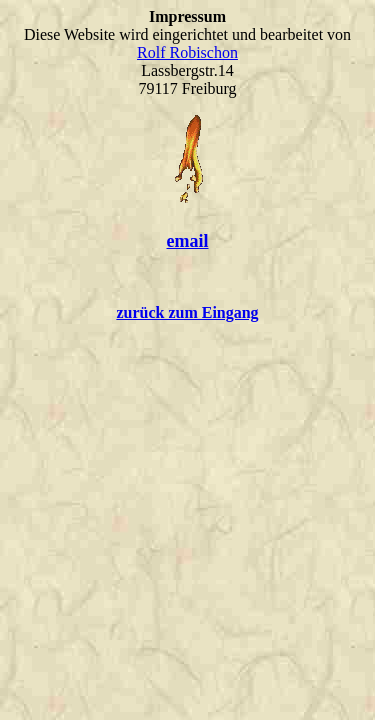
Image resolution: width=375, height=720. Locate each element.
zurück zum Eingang (187, 312)
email (188, 241)
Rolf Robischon (187, 52)
